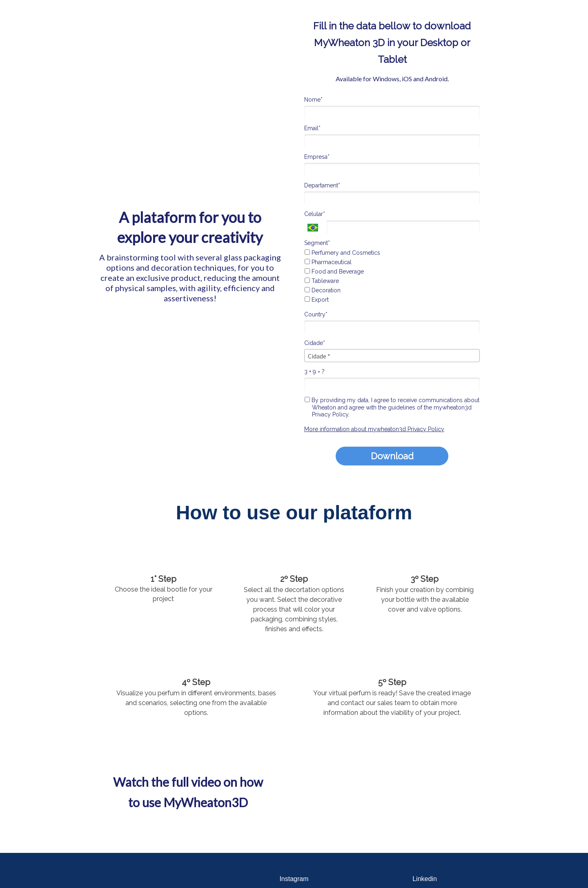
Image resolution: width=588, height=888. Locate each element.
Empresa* (317, 157)
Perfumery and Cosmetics (342, 253)
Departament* (322, 185)
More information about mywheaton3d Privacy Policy (374, 429)
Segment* (317, 243)
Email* (312, 128)
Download (392, 456)
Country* (316, 314)
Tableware (322, 281)
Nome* (313, 100)
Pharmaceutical (328, 262)
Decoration (323, 290)
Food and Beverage (334, 272)
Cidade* (315, 343)
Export (317, 300)
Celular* (315, 214)
